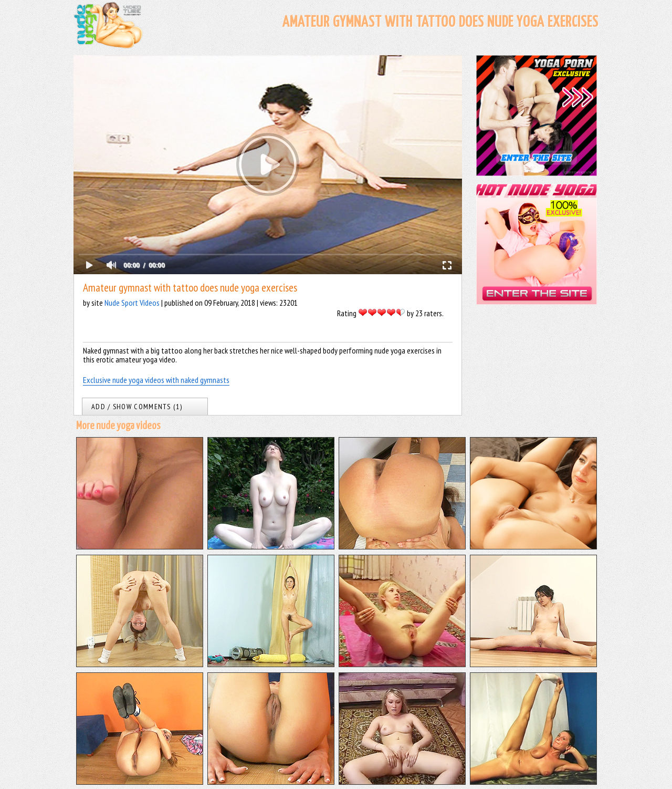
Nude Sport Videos (132, 303)
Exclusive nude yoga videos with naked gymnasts (156, 380)
